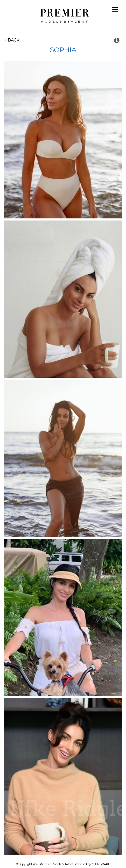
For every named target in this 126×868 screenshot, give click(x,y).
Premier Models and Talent (63, 15)
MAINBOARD (101, 864)
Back (12, 40)
